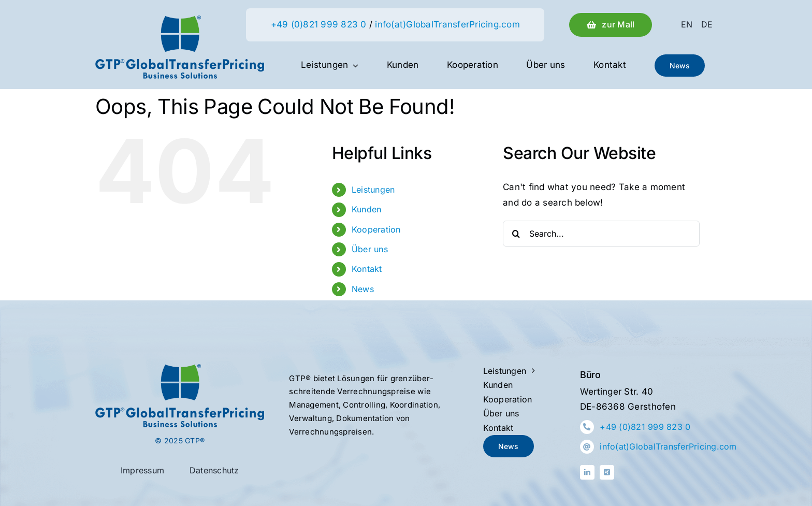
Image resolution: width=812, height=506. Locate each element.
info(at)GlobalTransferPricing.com (447, 24)
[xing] (607, 472)
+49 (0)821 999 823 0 (319, 24)
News (363, 289)
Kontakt (367, 269)
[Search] (516, 234)
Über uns (370, 249)
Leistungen (373, 190)
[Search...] (601, 234)
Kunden (367, 209)
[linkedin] (587, 472)
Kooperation (376, 229)
